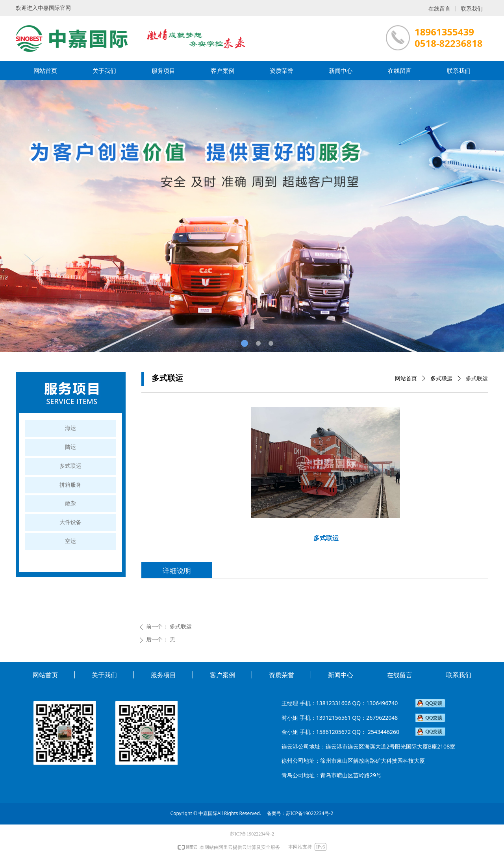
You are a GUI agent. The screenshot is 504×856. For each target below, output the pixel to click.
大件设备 (70, 522)
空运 (70, 541)
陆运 (70, 447)
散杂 (70, 503)
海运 (70, 428)
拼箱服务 (70, 485)
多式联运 (441, 379)
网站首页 (406, 379)
